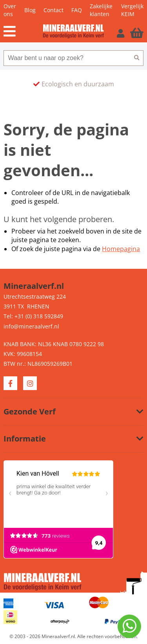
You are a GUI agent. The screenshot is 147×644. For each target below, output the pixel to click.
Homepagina (121, 249)
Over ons (10, 10)
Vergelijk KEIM (132, 10)
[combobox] (67, 58)
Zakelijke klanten (101, 10)
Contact (54, 10)
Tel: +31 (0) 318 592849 (33, 316)
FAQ (77, 10)
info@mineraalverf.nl (31, 326)
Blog (30, 10)
